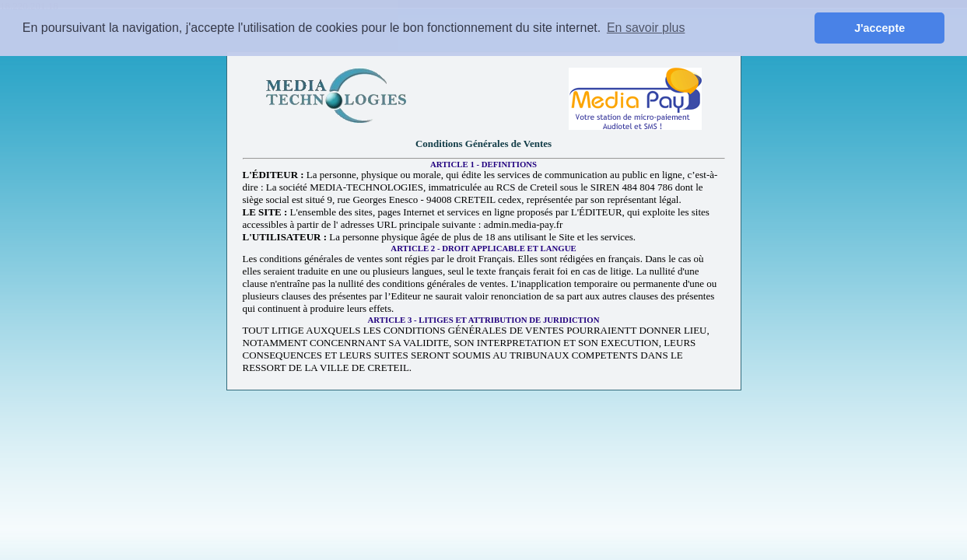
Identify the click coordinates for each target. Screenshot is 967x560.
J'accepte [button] (879, 28)
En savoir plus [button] (646, 28)
